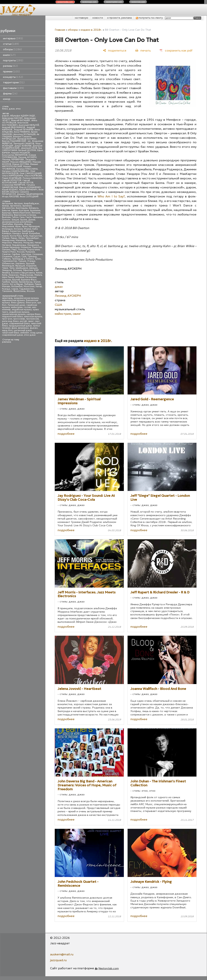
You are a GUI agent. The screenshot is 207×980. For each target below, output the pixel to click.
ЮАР (36, 270)
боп (4, 305)
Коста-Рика (16, 236)
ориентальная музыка (14, 314)
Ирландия (34, 226)
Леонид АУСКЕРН (27, 157)
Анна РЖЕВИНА (22, 132)
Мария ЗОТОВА (21, 164)
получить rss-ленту (149, 18)
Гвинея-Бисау (26, 282)
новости (98, 18)
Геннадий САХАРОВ (24, 144)
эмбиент (25, 333)
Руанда (6, 289)
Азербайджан (31, 204)
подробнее (66, 434)
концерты (13, 77)
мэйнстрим (17, 307)
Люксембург (32, 238)
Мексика (18, 243)
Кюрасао (14, 275)
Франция (20, 266)
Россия (21, 252)
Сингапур (26, 254)
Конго (5, 284)
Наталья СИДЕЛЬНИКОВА (16, 171)
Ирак (18, 226)
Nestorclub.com (109, 968)
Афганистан (8, 208)
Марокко (7, 243)
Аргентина (16, 206)
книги (9, 55)
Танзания (7, 291)
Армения (27, 206)
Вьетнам (6, 217)
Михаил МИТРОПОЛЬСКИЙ (20, 165)
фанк (14, 328)
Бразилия (35, 210)
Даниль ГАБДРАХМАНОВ (30, 194)
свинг (31, 321)
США (24, 257)
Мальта (38, 275)
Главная (60, 30)
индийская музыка (19, 312)
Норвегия (26, 247)
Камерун (7, 233)
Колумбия (34, 233)
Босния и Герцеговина (23, 273)
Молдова (28, 243)
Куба (26, 236)
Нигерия (6, 245)
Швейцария (22, 268)
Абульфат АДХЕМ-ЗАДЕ (23, 116)
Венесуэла (7, 215)
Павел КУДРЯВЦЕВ (12, 178)
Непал (38, 243)
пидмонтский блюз (12, 317)
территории (14, 82)
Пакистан (37, 247)
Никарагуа (33, 245)
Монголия (29, 286)
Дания (32, 220)
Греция (15, 220)
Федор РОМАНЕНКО (30, 187)
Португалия (33, 250)
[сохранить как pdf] (176, 50)
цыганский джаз (23, 330)
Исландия (7, 229)
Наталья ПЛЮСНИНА (27, 169)
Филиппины (19, 291)
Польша (22, 250)
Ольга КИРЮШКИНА (13, 176)
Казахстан (15, 231)
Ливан (14, 238)
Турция (22, 261)
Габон (15, 217)
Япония (31, 291)
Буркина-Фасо (29, 280)
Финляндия (8, 266)
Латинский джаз (16, 305)
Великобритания (22, 213)
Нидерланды (19, 245)
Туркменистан (10, 261)
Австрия (18, 204)
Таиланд (32, 257)
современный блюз (19, 324)
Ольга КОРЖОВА (33, 176)
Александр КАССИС (13, 118)
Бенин (14, 210)
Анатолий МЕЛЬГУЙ (29, 125)
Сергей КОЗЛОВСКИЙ (16, 182)
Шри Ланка (8, 277)
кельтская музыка (33, 317)
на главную (82, 18)
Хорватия (31, 266)
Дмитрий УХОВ (29, 148)
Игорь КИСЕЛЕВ (10, 197)
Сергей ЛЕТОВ (26, 183)
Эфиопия (28, 270)
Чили (12, 268)
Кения (39, 273)
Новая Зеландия (11, 247)
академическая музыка (26, 298)
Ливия (38, 284)
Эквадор (7, 270)
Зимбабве (7, 224)
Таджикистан (26, 289)
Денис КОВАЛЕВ (23, 146)
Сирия (15, 289)
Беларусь (34, 208)
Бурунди (7, 213)
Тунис (38, 259)
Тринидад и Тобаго (23, 259)
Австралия (8, 204)
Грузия (24, 220)
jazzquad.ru (58, 960)
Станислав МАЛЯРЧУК (14, 185)
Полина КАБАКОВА (33, 178)
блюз (5, 109)
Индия (28, 224)
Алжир (6, 206)
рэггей (23, 321)
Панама (6, 250)
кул (39, 303)
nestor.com (65, 2)
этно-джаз (30, 335)
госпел (27, 307)
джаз (12, 109)
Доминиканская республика (17, 222)
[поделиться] (115, 50)
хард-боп (7, 330)
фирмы (10, 94)
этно (18, 109)
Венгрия (36, 213)
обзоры (12, 49)
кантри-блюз (33, 314)
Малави (6, 286)
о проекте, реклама (119, 18)
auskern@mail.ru (62, 954)
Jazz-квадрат (21, 14)
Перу (14, 250)
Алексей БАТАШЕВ (21, 120)
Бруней (16, 280)
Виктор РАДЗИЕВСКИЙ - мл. (17, 141)
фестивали (13, 88)
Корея (5, 236)
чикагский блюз (11, 333)
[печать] (143, 50)
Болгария (24, 210)
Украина (20, 264)
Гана (22, 217)
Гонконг (6, 220)
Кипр (5, 275)
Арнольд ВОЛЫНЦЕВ (24, 134)
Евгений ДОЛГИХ (27, 150)
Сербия (16, 254)
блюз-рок (31, 303)
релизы (10, 66)
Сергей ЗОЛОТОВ (12, 180)
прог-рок (7, 319)
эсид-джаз (36, 333)
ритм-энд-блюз (10, 321)
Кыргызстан (36, 236)
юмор (7, 99)
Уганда (31, 261)
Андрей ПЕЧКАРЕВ (24, 130)
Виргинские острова (25, 215)
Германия (38, 217)
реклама (7, 342)
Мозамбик (17, 286)
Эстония (17, 270)
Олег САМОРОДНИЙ (30, 173)
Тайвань (6, 259)
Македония (8, 240)
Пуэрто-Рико (9, 252)
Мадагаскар (27, 275)
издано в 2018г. (91, 30)
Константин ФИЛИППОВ (15, 155)
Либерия (29, 284)
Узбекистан (8, 264)
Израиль (18, 224)
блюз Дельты (18, 303)
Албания (20, 277)
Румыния (30, 252)
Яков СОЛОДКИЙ (29, 197)
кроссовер (19, 319)
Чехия (5, 268)
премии (11, 72)
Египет (37, 282)
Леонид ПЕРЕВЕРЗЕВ (13, 160)
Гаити (29, 217)
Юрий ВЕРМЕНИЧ (28, 190)
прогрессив (32, 319)
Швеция (33, 268)
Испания (18, 229)
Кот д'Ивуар (16, 284)
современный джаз (13, 335)
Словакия (37, 254)
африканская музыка (13, 300)
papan (6, 116)
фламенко (23, 328)
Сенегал (6, 254)
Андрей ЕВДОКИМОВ (14, 127)
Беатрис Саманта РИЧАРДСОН (17, 138)
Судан (17, 257)
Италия (28, 229)
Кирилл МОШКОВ (21, 153)
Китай (25, 233)
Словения (7, 257)
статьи (11, 44)
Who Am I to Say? (111, 196)
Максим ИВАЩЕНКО (21, 162)
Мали (30, 240)
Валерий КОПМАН (27, 139)
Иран (25, 226)
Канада (17, 233)
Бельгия (6, 210)
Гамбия (6, 282)
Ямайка (6, 273)
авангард (7, 298)
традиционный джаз (20, 326)
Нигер (39, 286)
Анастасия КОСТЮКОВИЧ (15, 124)
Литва (21, 238)
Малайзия (21, 240)
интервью (13, 38)
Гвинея (14, 282)
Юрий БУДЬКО (10, 190)
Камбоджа (28, 231)
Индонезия (8, 226)
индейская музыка (22, 310)
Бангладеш (22, 208)
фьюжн (34, 328)
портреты (13, 60)
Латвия (6, 238)
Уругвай (30, 264)
